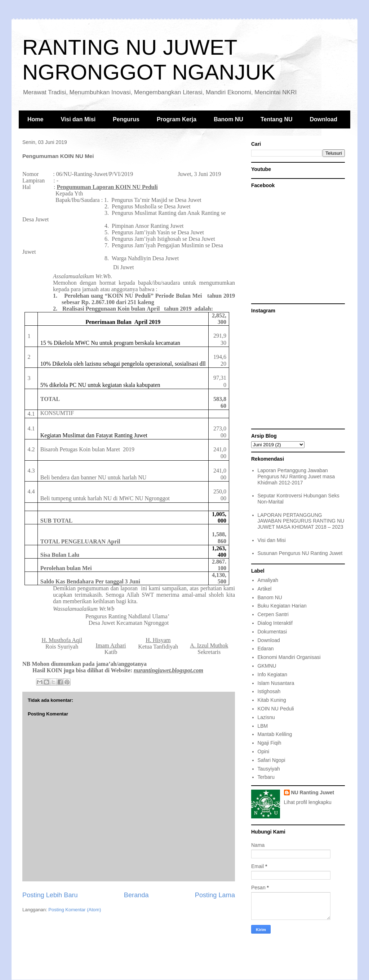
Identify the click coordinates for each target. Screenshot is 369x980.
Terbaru (266, 777)
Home (35, 119)
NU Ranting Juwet (313, 792)
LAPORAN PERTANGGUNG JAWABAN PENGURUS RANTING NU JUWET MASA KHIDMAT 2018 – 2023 (301, 521)
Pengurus (126, 119)
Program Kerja (177, 119)
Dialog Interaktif (275, 623)
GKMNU (267, 666)
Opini (264, 751)
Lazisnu (266, 717)
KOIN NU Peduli (276, 709)
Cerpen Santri (273, 614)
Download (324, 119)
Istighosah (269, 691)
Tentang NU (277, 119)
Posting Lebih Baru (50, 895)
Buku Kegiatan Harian (282, 606)
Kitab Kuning (272, 700)
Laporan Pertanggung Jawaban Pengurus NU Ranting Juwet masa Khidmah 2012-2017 (296, 477)
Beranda (136, 895)
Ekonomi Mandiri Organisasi (289, 657)
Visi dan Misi (78, 119)
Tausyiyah (269, 769)
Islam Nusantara (276, 683)
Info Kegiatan (273, 674)
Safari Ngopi (272, 760)
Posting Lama (215, 895)
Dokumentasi (272, 632)
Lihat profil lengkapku (308, 802)
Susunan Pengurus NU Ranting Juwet (300, 553)
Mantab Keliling (275, 734)
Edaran (266, 649)
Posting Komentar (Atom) (75, 910)
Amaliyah (268, 580)
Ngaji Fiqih (270, 743)
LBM (263, 726)
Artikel (265, 589)
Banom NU (228, 119)
